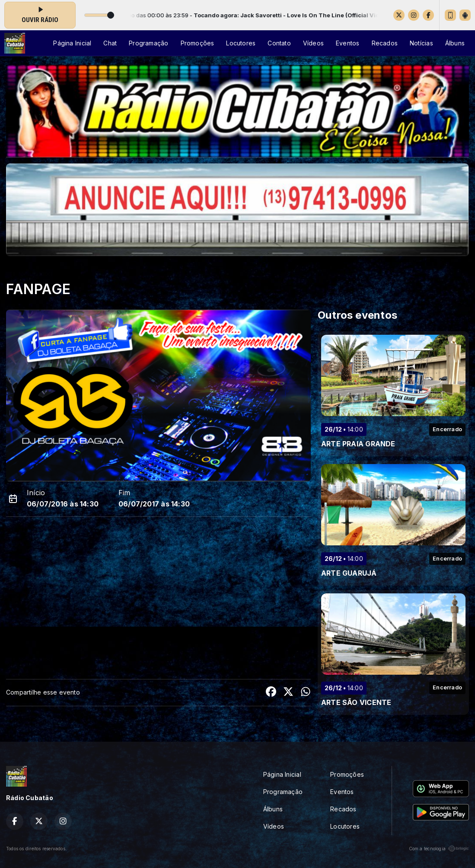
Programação (148, 43)
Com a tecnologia (439, 849)
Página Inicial (72, 43)
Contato (279, 43)
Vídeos (313, 43)
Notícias (421, 43)
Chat (110, 43)
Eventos (347, 43)
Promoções (198, 43)
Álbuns (455, 43)
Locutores (241, 43)
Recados (385, 43)
